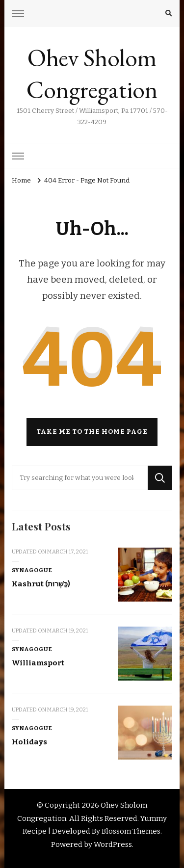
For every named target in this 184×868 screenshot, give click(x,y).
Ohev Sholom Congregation (92, 74)
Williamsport (38, 663)
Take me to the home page (92, 432)
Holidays (29, 742)
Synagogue (32, 570)
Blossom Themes (131, 831)
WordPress (113, 844)
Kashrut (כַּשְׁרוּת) (41, 584)
